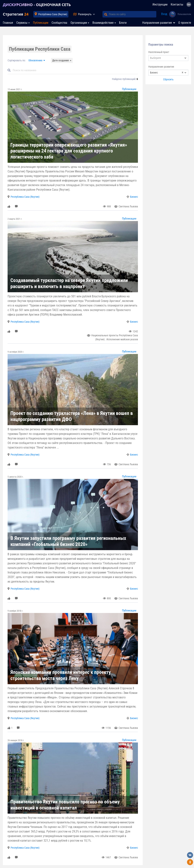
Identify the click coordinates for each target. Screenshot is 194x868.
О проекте (185, 23)
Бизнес (134, 197)
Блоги (123, 23)
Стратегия (16, 14)
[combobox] (168, 58)
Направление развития (161, 67)
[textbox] (168, 58)
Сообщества (59, 23)
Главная (8, 23)
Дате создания (61, 60)
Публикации (41, 23)
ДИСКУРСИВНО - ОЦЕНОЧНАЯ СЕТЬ (37, 5)
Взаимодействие (103, 23)
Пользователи (184, 14)
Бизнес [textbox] (167, 73)
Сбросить (168, 79)
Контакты (177, 4)
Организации (79, 23)
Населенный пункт (159, 52)
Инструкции (160, 4)
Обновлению (35, 60)
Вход (164, 14)
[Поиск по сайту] (133, 14)
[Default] (74, 70)
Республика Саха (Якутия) (53, 14)
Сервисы (22, 23)
